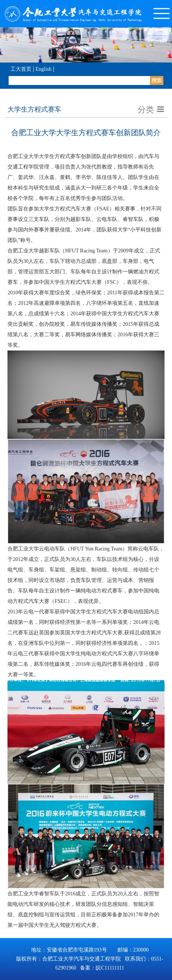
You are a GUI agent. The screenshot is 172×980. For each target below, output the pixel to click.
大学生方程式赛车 (34, 109)
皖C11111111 (110, 968)
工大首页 (21, 69)
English (44, 69)
